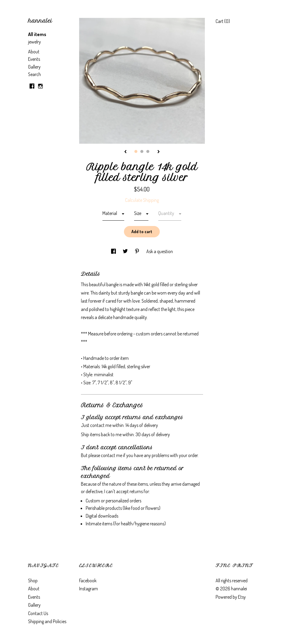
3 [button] (148, 151)
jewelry (34, 42)
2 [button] (142, 151)
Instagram (89, 589)
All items (37, 34)
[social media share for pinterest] (138, 251)
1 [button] (136, 151)
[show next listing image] (159, 152)
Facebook (88, 580)
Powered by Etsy (231, 597)
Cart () (223, 21)
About (34, 52)
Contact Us (38, 613)
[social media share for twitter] (126, 251)
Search (34, 74)
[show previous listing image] (125, 152)
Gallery (34, 67)
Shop (33, 580)
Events (34, 59)
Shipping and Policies (47, 621)
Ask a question (160, 251)
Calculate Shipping (142, 200)
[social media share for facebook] (114, 251)
